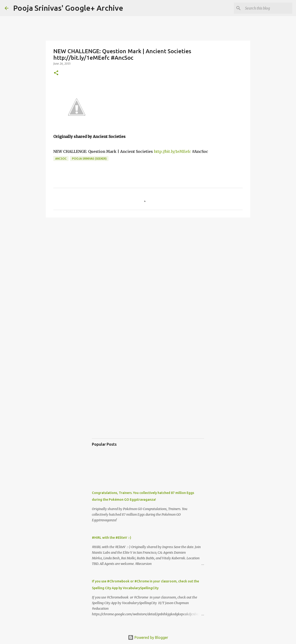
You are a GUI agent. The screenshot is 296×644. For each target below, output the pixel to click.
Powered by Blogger (148, 637)
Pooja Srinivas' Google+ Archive (68, 8)
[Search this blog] (268, 8)
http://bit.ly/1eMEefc (172, 151)
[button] (56, 73)
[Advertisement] (148, 257)
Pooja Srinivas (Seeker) (89, 159)
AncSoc (61, 159)
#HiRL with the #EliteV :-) (112, 538)
